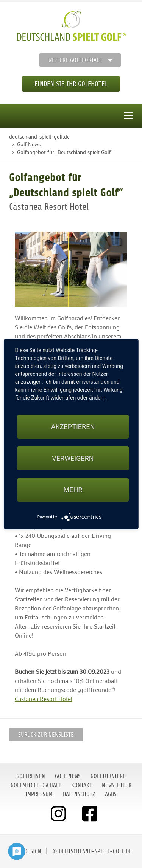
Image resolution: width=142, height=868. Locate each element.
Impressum (39, 794)
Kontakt (82, 785)
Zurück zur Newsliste (46, 735)
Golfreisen (31, 776)
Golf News (68, 776)
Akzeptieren (73, 427)
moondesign (26, 851)
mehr (73, 490)
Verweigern (73, 458)
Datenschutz (79, 794)
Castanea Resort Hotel (44, 699)
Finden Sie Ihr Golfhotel (71, 84)
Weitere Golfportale (75, 60)
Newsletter (117, 785)
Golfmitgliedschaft (36, 785)
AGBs (111, 794)
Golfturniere (108, 776)
